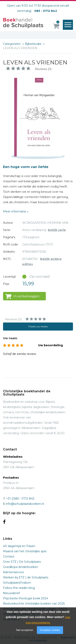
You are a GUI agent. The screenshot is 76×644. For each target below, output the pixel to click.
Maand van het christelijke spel (25, 551)
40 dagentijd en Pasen (19, 546)
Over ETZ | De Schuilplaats (22, 562)
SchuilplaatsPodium (17, 583)
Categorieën (12, 44)
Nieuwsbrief (11, 593)
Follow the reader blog (19, 588)
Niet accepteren (25, 630)
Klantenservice (13, 572)
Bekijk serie (57, 230)
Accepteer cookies (50, 630)
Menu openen (69, 25)
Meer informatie (14, 211)
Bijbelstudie (34, 44)
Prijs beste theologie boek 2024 (26, 598)
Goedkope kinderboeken (21, 567)
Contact (9, 556)
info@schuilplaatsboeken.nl (25, 504)
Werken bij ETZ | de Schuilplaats (26, 577)
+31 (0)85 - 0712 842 (20, 499)
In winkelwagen (26, 296)
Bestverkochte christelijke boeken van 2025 (34, 604)
